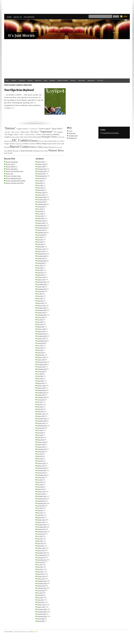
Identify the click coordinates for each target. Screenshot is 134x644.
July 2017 (40, 402)
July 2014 (40, 480)
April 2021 (40, 301)
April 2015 (40, 461)
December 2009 (42, 609)
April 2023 (40, 244)
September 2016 (42, 425)
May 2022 (40, 270)
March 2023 (41, 247)
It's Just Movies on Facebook (110, 133)
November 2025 (42, 171)
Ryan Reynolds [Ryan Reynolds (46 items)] (26, 151)
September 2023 (42, 232)
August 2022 (41, 263)
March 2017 (41, 411)
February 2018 (41, 385)
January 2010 (41, 607)
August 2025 (41, 178)
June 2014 (40, 482)
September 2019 (42, 341)
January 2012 (41, 550)
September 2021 (42, 289)
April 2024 (40, 216)
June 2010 (40, 595)
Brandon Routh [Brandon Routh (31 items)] (15, 137)
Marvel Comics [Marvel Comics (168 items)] (20, 147)
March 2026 (41, 162)
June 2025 (40, 183)
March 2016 (41, 440)
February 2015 (41, 463)
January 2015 (41, 466)
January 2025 (41, 195)
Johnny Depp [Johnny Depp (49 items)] (41, 144)
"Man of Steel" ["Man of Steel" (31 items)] (15, 132)
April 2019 (40, 352)
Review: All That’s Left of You (15, 183)
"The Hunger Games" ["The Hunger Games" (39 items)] (12, 134)
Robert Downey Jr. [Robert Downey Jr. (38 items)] (14, 151)
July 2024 (40, 209)
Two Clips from (19, 90)
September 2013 (42, 503)
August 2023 (41, 235)
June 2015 (40, 456)
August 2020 (41, 317)
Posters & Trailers (63, 80)
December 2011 (42, 553)
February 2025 (41, 192)
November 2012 (42, 527)
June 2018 (40, 376)
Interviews (38, 80)
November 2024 (42, 199)
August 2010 (41, 590)
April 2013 (40, 515)
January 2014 (41, 494)
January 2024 (41, 223)
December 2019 (42, 334)
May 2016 (40, 435)
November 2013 (42, 499)
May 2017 (40, 407)
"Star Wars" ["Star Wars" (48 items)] (34, 132)
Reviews (73, 80)
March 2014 (41, 489)
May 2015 (40, 458)
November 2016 (42, 421)
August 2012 (41, 534)
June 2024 (40, 211)
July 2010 (40, 593)
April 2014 (40, 487)
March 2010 (41, 602)
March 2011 (41, 574)
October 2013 (41, 501)
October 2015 (41, 447)
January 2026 (41, 166)
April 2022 (40, 272)
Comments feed (73, 136)
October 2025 (41, 173)
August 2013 (41, 506)
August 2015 (41, 451)
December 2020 (42, 308)
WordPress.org (73, 138)
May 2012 (40, 541)
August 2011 (41, 562)
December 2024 (42, 197)
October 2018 (41, 367)
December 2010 (42, 581)
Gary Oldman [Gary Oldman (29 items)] (61, 141)
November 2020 (42, 310)
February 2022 (41, 277)
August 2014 (41, 477)
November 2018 (42, 364)
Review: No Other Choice (13, 176)
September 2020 (42, 315)
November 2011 (42, 555)
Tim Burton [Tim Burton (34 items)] (36, 151)
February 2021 (41, 305)
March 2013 (41, 517)
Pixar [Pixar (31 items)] (6, 151)
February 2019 (41, 357)
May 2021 (40, 298)
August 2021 (41, 291)
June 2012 (40, 539)
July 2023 (40, 237)
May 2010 (40, 597)
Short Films (82, 80)
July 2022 (40, 265)
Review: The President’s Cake (14, 171)
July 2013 (40, 508)
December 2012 (42, 524)
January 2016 (41, 444)
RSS (125, 16)
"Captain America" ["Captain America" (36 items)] (22, 129)
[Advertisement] (67, 6)
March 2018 (41, 383)
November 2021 (42, 284)
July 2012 (40, 536)
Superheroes (91, 80)
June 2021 (40, 296)
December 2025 (42, 169)
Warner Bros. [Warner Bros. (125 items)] (56, 150)
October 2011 (41, 557)
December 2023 (42, 225)
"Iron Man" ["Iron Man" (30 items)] (7, 132)
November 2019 (42, 336)
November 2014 (42, 470)
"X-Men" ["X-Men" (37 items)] (38, 135)
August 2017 (41, 400)
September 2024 (42, 204)
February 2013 (41, 520)
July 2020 (40, 320)
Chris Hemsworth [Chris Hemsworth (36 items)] (34, 137)
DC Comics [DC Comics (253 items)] (21, 140)
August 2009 (41, 619)
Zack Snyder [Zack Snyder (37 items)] (8, 153)
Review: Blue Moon (12, 169)
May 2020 (40, 324)
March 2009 (41, 621)
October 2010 (41, 586)
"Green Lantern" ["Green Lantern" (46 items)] (45, 129)
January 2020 (41, 331)
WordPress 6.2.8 (33, 632)
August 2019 (41, 343)
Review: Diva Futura (12, 162)
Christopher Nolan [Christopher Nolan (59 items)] (49, 137)
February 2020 (41, 329)
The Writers (29, 17)
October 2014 (41, 473)
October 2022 (41, 258)
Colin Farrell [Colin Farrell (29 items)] (61, 137)
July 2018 (40, 374)
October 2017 (41, 395)
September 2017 (42, 397)
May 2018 (40, 378)
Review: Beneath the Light (13, 178)
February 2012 (41, 548)
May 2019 (40, 350)
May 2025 (40, 185)
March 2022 (41, 275)
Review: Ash (9, 173)
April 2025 (40, 188)
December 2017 (42, 390)
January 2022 (41, 279)
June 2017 (40, 404)
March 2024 (41, 218)
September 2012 (42, 531)
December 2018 (42, 362)
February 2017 (41, 414)
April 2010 (40, 600)
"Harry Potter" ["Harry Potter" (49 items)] (57, 129)
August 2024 (41, 206)
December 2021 (42, 282)
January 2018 (41, 388)
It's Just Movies (21, 36)
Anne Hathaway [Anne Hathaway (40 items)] (48, 134)
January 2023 (41, 251)
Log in (70, 131)
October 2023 (41, 230)
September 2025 (42, 176)
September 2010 (42, 588)
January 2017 (41, 416)
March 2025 (41, 190)
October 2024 (41, 202)
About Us (18, 17)
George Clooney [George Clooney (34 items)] (9, 144)
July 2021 (40, 294)
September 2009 (42, 616)
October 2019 (41, 338)
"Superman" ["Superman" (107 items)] (46, 132)
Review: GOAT (10, 164)
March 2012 (41, 546)
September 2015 (42, 449)
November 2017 (42, 393)
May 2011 (40, 569)
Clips (7, 80)
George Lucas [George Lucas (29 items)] (19, 144)
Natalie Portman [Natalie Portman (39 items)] (49, 147)
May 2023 (40, 242)
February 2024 (41, 221)
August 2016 (41, 428)
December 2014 (42, 468)
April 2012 (40, 543)
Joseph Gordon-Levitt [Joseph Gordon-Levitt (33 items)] (54, 144)
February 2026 (41, 164)
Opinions (52, 80)
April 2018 (40, 381)
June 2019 (40, 348)
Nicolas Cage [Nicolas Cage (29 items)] (58, 147)
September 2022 (42, 261)
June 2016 (40, 433)
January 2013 (41, 522)
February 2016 (41, 442)
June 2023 (40, 239)
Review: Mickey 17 (11, 166)
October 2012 (41, 529)
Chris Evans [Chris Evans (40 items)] (24, 137)
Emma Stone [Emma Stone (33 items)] (52, 141)
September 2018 (42, 369)
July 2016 (40, 430)
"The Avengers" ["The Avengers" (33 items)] (58, 132)
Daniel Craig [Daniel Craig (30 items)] (8, 141)
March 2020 (41, 327)
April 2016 (40, 437)
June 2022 (40, 268)
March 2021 (41, 303)
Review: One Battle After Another (16, 181)
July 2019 (40, 345)
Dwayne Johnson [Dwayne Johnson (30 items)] (43, 141)
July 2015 (40, 454)
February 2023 (41, 249)
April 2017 (40, 409)
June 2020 (40, 322)
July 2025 (40, 181)
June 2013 (40, 510)
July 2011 (40, 564)
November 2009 (42, 612)
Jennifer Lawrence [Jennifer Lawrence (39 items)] (29, 144)
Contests (14, 80)
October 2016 (41, 423)
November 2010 (42, 583)
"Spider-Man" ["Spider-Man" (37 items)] (25, 132)
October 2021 (41, 287)
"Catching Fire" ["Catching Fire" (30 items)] (33, 129)
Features (30, 80)
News (45, 80)
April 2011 (40, 572)
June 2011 (40, 567)
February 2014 (41, 491)
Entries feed (72, 133)
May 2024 (40, 214)
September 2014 (42, 475)
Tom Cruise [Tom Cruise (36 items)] (44, 151)
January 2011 (41, 579)
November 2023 (42, 228)
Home (9, 17)
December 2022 (42, 254)
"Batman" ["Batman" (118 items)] (10, 128)
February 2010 (41, 604)
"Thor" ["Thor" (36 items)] (22, 135)
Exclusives (22, 80)
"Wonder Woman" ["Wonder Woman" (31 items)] (30, 135)
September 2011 (42, 560)
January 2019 (41, 360)
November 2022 (42, 256)
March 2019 (41, 355)
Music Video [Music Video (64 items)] (37, 147)
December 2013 (42, 496)
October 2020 (41, 312)
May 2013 (40, 513)
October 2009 (41, 614)
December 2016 (42, 418)
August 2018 (41, 371)
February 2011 (41, 576)
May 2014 (40, 484)
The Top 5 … (101, 80)
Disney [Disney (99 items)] (34, 141)
